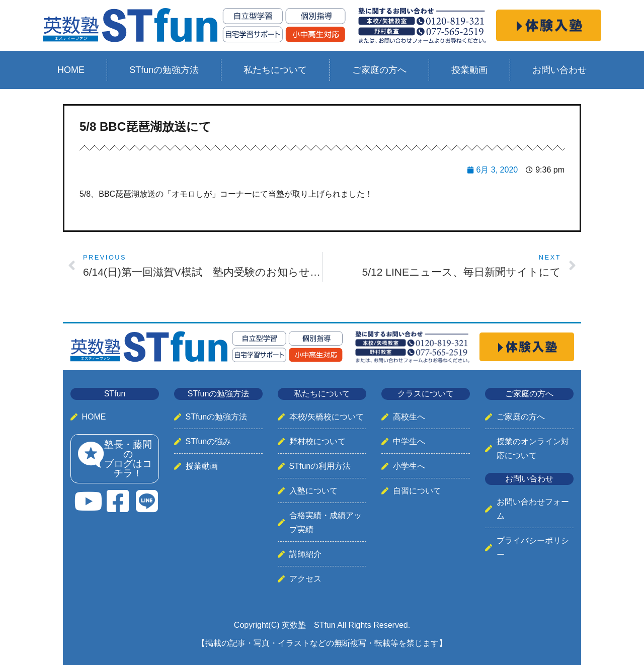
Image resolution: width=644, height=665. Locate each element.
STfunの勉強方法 (164, 70)
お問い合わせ (559, 70)
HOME (71, 70)
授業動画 (469, 70)
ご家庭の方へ (379, 70)
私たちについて (275, 70)
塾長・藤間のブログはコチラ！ (128, 459)
